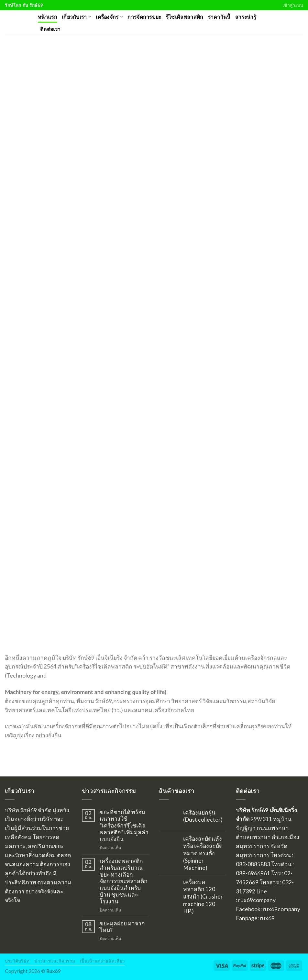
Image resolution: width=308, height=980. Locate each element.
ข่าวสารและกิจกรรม (55, 961)
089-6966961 (253, 873)
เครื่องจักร (109, 17)
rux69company (257, 900)
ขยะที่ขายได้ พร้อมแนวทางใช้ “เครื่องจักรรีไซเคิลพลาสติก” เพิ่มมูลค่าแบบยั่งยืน (124, 826)
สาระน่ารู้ (246, 17)
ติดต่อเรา (50, 29)
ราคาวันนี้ (219, 17)
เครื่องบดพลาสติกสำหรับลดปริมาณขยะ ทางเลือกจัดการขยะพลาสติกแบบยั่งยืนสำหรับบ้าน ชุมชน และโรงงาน (124, 881)
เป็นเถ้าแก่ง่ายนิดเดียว (102, 961)
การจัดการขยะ (144, 17)
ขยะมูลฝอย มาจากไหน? (122, 927)
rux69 (267, 918)
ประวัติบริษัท (17, 961)
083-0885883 (253, 864)
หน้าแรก (48, 17)
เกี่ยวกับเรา (77, 17)
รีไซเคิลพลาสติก (185, 17)
